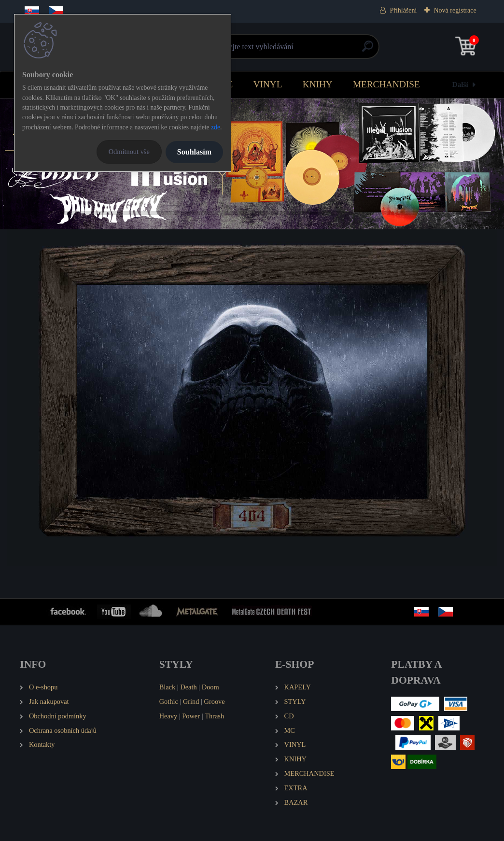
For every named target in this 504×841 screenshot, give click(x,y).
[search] (368, 50)
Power (191, 716)
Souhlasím (194, 152)
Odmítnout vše (129, 152)
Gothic (169, 701)
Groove (215, 701)
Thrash (214, 716)
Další (460, 84)
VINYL (268, 84)
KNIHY (318, 84)
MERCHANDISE (386, 84)
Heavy (168, 716)
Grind (191, 701)
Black (168, 687)
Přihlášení (403, 10)
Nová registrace (455, 10)
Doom (210, 687)
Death (188, 687)
